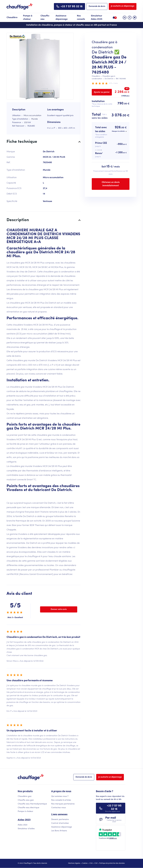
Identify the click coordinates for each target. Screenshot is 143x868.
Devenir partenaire (60, 819)
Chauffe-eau (45, 18)
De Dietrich (103, 52)
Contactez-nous (59, 808)
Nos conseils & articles (61, 800)
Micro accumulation (32, 116)
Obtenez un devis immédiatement (111, 184)
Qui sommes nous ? (60, 796)
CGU (91, 863)
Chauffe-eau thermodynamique (32, 804)
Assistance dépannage (62, 18)
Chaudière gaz (25, 796)
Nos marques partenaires (63, 804)
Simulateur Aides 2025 (97, 18)
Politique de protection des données (112, 863)
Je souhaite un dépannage (123, 6)
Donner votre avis (59, 609)
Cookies (85, 863)
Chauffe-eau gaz (26, 800)
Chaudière (12, 18)
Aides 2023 (22, 825)
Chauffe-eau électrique (28, 808)
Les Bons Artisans (59, 831)
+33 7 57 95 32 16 (72, 7)
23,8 (26, 123)
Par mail (114, 820)
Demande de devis (97, 6)
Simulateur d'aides (26, 829)
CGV (96, 863)
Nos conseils (81, 18)
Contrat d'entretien (60, 823)
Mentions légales (74, 863)
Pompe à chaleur (28, 18)
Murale (34, 119)
